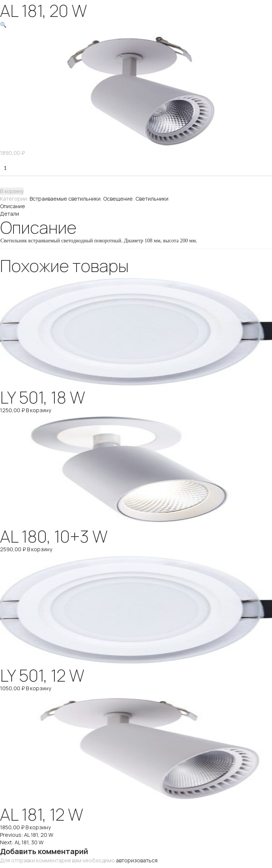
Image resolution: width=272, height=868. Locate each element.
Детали (10, 214)
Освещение (118, 199)
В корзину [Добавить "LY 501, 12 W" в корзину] (38, 688)
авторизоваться (137, 860)
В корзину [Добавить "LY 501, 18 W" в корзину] (38, 410)
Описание (13, 206)
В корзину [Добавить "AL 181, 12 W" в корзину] (38, 827)
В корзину (12, 191)
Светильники (152, 199)
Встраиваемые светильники (65, 199)
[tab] (136, 206)
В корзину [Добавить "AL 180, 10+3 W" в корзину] (40, 549)
